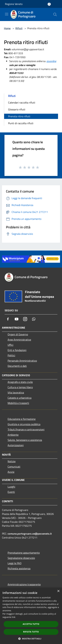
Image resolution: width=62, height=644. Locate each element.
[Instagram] (25, 319)
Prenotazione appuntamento (24, 553)
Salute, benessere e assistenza (25, 440)
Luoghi (11, 487)
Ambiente (13, 435)
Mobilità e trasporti (18, 403)
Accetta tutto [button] (31, 624)
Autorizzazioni (16, 445)
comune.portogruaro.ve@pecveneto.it (30, 534)
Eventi (11, 492)
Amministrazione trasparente (24, 584)
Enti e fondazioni (17, 350)
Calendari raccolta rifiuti (22, 103)
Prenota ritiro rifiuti (19, 116)
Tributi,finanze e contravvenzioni (26, 429)
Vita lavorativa (16, 392)
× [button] (58, 591)
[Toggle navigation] (7, 14)
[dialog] (31, 616)
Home (7, 28)
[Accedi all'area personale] (49, 4)
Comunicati (14, 467)
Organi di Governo (18, 334)
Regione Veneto (14, 4)
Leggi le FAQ (15, 563)
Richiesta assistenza (19, 568)
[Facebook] (8, 319)
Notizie (12, 461)
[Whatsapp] (34, 319)
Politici (11, 355)
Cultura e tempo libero (20, 387)
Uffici (10, 345)
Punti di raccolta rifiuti (21, 123)
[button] (31, 639)
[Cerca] (55, 14)
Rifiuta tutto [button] (31, 632)
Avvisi (11, 472)
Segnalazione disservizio (21, 558)
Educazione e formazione (22, 419)
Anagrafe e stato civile (20, 382)
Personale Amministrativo (22, 361)
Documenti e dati (17, 366)
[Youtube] (17, 319)
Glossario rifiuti (17, 109)
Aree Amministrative (19, 340)
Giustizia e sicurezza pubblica (24, 424)
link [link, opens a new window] (14, 617)
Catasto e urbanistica (20, 398)
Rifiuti (19, 28)
